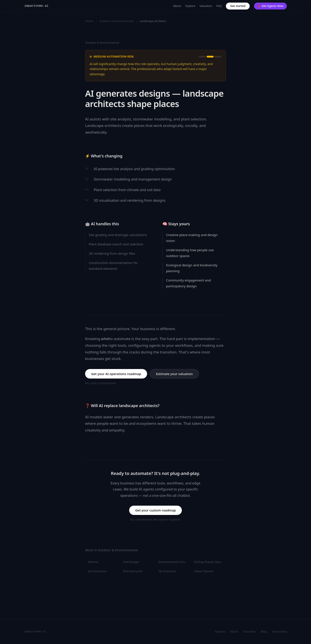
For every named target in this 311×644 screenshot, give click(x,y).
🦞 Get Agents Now (270, 6)
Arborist (93, 562)
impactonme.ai (36, 6)
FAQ (219, 6)
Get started (238, 6)
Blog (264, 631)
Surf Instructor (97, 571)
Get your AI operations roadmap (116, 374)
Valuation (206, 6)
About (177, 6)
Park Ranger (131, 562)
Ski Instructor (167, 571)
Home (89, 21)
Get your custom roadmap (155, 510)
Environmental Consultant (175, 562)
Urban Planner (204, 571)
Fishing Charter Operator (210, 562)
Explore (190, 6)
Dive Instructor (133, 571)
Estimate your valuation (174, 374)
